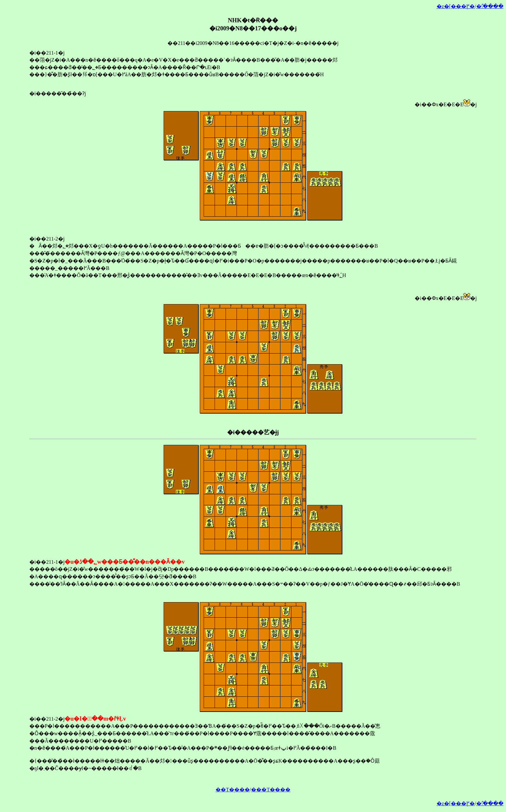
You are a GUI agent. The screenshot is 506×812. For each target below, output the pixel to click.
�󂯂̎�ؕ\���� (490, 6)
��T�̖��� (233, 790)
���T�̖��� (271, 790)
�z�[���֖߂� (456, 6)
